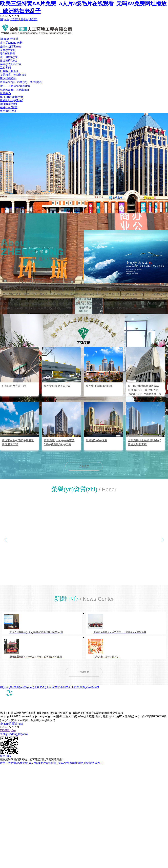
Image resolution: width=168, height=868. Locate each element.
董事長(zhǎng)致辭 (11, 43)
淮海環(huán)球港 (96, 440)
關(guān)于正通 (9, 39)
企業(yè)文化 (8, 50)
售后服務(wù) (8, 111)
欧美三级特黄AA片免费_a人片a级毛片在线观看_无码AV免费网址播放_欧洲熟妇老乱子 (52, 763)
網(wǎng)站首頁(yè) (12, 687)
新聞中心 (5, 93)
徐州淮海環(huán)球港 (99, 386)
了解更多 (84, 466)
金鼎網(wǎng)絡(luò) (43, 720)
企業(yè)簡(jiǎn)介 (11, 47)
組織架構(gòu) (8, 61)
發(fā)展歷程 (7, 54)
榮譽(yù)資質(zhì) (10, 64)
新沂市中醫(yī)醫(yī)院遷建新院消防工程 (18, 442)
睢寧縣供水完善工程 (14, 386)
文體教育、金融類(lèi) (13, 75)
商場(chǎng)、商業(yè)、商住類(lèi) (21, 82)
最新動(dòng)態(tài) (12, 100)
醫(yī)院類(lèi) (8, 78)
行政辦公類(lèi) (9, 71)
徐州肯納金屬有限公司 (57, 386)
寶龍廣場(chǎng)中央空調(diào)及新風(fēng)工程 (59, 442)
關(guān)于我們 (10, 19)
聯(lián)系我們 (29, 19)
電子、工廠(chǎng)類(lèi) (15, 86)
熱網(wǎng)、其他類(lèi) (14, 90)
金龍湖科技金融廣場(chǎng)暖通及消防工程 (144, 442)
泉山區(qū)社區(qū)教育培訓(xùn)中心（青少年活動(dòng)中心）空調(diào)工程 (145, 390)
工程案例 (5, 68)
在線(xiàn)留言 (9, 107)
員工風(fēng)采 (9, 57)
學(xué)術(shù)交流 (12, 97)
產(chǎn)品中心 (51, 687)
